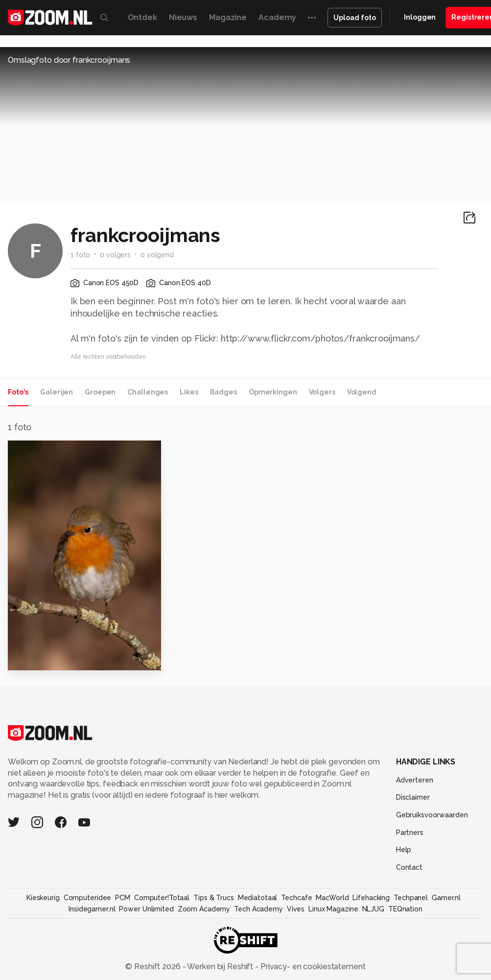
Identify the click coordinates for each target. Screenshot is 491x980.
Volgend (362, 392)
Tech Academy (258, 909)
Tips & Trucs (214, 898)
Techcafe (296, 898)
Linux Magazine (333, 909)
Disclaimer (413, 797)
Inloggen (420, 17)
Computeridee (88, 898)
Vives (296, 909)
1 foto (80, 255)
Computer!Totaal (162, 898)
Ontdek (142, 17)
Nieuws (183, 17)
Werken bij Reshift (220, 967)
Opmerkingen (273, 392)
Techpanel (411, 898)
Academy (277, 17)
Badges (223, 392)
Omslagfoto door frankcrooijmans (69, 60)
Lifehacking (371, 898)
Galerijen (57, 392)
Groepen (100, 392)
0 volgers (115, 255)
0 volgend (157, 255)
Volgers (322, 392)
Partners (410, 833)
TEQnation (405, 909)
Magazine (228, 17)
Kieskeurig (43, 898)
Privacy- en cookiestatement (312, 967)
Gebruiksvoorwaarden (432, 815)
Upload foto (355, 18)
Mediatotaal (258, 898)
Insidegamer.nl (92, 909)
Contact (409, 867)
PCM (123, 898)
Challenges (148, 392)
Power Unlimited (146, 909)
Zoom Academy (204, 909)
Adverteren (415, 780)
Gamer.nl (446, 898)
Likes (189, 392)
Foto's (18, 392)
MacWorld (332, 898)
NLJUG (373, 909)
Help (404, 850)
